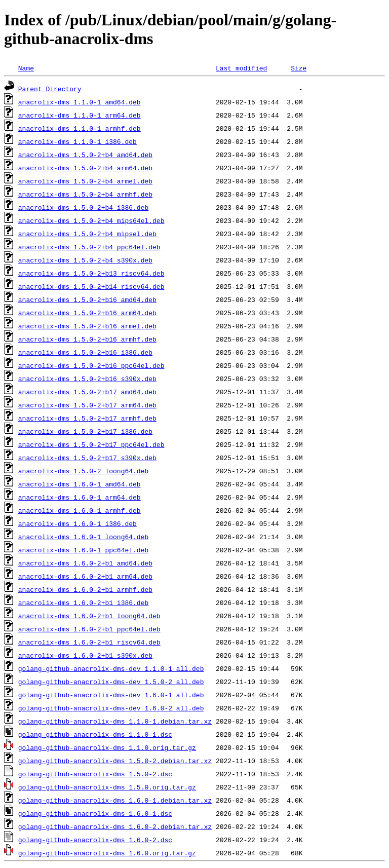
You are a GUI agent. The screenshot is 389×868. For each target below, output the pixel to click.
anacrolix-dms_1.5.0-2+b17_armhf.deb (87, 418)
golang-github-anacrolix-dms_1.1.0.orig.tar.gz (107, 747)
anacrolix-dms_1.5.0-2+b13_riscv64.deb (91, 273)
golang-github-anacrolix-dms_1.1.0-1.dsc (95, 734)
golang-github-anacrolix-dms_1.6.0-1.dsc (95, 813)
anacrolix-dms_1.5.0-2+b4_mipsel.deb (87, 234)
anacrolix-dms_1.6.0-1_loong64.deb (83, 537)
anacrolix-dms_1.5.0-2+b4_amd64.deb (85, 155)
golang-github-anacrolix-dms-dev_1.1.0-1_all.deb (111, 668)
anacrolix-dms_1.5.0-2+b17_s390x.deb (87, 458)
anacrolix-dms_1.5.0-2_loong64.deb (83, 471)
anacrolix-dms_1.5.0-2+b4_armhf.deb (85, 194)
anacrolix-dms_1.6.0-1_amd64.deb (80, 484)
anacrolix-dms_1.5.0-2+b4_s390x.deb (85, 260)
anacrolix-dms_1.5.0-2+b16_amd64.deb (87, 299)
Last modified (241, 68)
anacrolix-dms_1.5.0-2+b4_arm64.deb (85, 168)
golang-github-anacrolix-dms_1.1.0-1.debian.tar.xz (115, 721)
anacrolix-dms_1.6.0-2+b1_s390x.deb (85, 655)
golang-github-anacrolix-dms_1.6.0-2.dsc (95, 840)
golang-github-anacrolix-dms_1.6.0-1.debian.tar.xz (115, 800)
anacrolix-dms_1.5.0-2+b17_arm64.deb (87, 405)
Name (26, 68)
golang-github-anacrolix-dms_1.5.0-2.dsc (95, 774)
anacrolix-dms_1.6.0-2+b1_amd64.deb (85, 563)
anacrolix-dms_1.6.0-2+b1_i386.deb (83, 602)
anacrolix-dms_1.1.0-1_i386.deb (77, 141)
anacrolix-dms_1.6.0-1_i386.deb (77, 523)
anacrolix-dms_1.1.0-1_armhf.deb (80, 128)
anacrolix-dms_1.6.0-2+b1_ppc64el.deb (89, 629)
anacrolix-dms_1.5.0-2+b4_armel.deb (85, 181)
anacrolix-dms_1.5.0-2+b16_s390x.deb (87, 379)
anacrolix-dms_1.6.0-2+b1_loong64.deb (89, 616)
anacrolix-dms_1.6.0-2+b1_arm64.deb (85, 576)
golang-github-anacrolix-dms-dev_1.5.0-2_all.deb (111, 682)
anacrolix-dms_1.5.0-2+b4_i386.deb (83, 207)
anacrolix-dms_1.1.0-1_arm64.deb (80, 115)
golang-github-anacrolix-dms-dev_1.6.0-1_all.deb (111, 695)
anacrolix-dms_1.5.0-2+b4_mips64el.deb (91, 220)
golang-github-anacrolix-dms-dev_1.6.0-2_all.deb (111, 708)
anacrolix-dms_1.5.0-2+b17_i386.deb (85, 431)
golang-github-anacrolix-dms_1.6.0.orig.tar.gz (107, 853)
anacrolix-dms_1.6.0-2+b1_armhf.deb (85, 589)
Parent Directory (50, 89)
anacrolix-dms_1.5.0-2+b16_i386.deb (85, 352)
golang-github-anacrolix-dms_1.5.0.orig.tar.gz (107, 787)
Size (299, 68)
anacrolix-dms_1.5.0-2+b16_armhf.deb (87, 339)
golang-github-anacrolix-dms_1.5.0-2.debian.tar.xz (115, 761)
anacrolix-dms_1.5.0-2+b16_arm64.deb (87, 313)
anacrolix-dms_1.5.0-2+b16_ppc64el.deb (91, 365)
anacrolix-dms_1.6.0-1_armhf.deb (80, 510)
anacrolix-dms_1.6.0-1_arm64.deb (80, 497)
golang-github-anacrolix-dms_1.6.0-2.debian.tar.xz (115, 826)
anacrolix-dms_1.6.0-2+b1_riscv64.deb (89, 642)
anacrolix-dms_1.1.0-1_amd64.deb (80, 102)
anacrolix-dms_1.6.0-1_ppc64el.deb (83, 550)
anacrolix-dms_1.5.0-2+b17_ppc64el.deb (91, 444)
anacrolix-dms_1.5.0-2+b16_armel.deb (87, 326)
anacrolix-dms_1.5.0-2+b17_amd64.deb (87, 392)
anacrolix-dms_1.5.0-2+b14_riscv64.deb (91, 286)
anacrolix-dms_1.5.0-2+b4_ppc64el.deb (89, 247)
